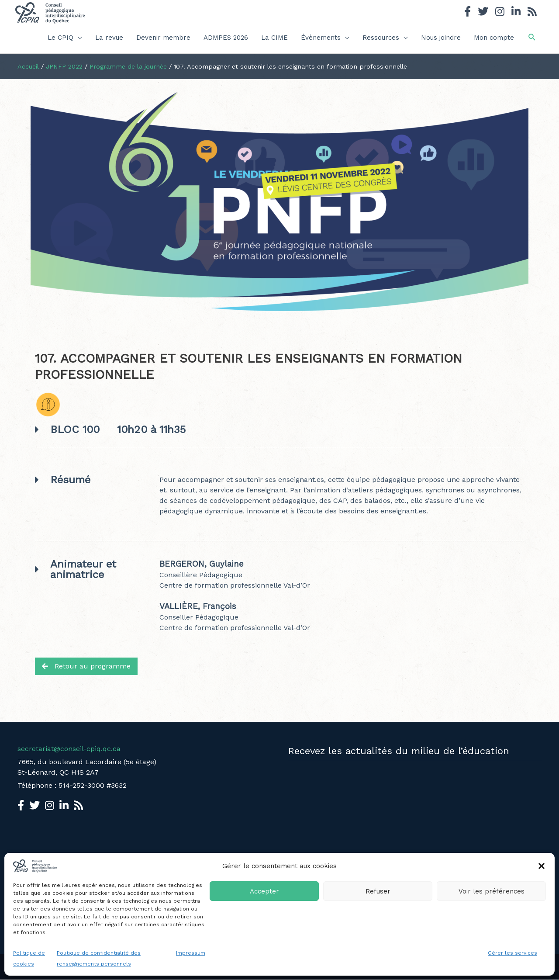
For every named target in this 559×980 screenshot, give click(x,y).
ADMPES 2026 (226, 38)
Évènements (321, 38)
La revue (109, 38)
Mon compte (494, 38)
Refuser (378, 891)
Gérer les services (512, 953)
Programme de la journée (128, 66)
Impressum (191, 953)
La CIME (274, 38)
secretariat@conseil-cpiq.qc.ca (69, 749)
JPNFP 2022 (64, 66)
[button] (542, 866)
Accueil (28, 66)
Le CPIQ (60, 38)
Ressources (381, 38)
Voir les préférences (492, 891)
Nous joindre (441, 38)
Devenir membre (163, 38)
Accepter (264, 891)
